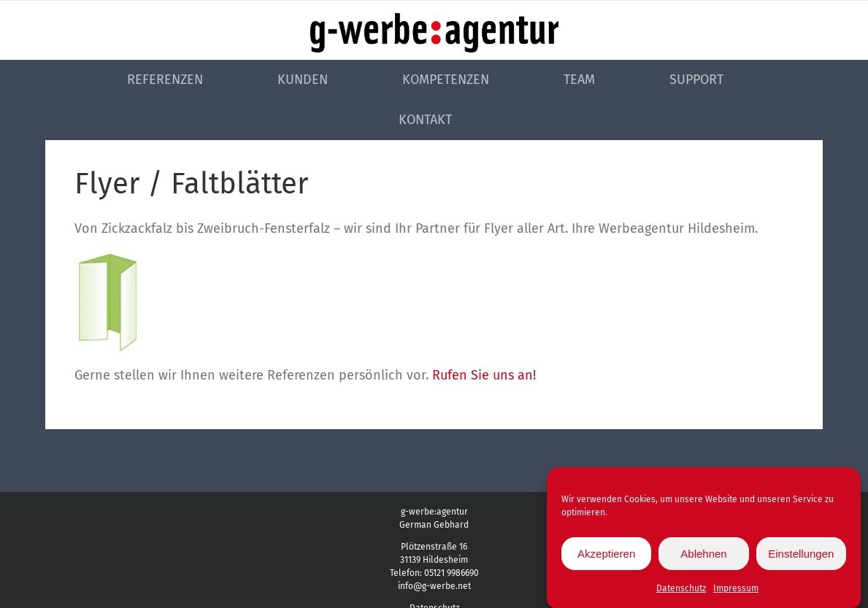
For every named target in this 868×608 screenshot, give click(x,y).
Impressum (736, 593)
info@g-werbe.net (434, 586)
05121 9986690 (452, 573)
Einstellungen (801, 558)
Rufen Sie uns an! (484, 375)
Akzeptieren (606, 558)
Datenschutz (681, 593)
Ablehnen (703, 558)
